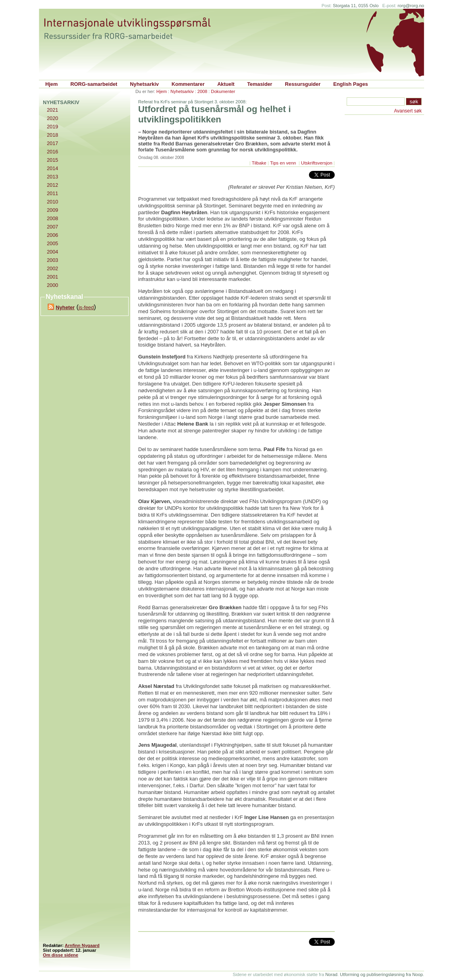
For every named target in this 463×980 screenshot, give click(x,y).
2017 (52, 143)
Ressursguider (303, 84)
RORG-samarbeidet (94, 84)
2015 (52, 160)
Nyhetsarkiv (144, 84)
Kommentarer (188, 84)
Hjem (51, 84)
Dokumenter (223, 91)
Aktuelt (226, 84)
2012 (52, 185)
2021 (52, 110)
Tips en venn (284, 163)
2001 (52, 277)
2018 (52, 135)
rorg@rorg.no (411, 6)
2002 (52, 268)
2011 (52, 193)
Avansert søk (408, 111)
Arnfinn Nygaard (82, 945)
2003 (52, 260)
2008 (202, 91)
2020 (52, 118)
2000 (52, 285)
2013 (52, 177)
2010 (52, 202)
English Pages (350, 84)
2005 (52, 243)
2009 (52, 210)
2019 (52, 127)
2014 (52, 168)
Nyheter (65, 307)
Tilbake (259, 163)
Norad (331, 974)
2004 (52, 252)
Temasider (260, 84)
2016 (52, 152)
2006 (52, 235)
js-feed (86, 307)
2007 (52, 227)
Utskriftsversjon (317, 163)
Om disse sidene (61, 955)
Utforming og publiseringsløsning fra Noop (381, 974)
